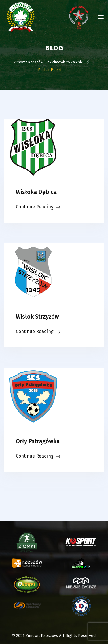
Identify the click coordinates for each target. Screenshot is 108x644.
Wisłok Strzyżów (37, 317)
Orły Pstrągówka (38, 441)
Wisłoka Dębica (36, 192)
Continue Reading (35, 207)
